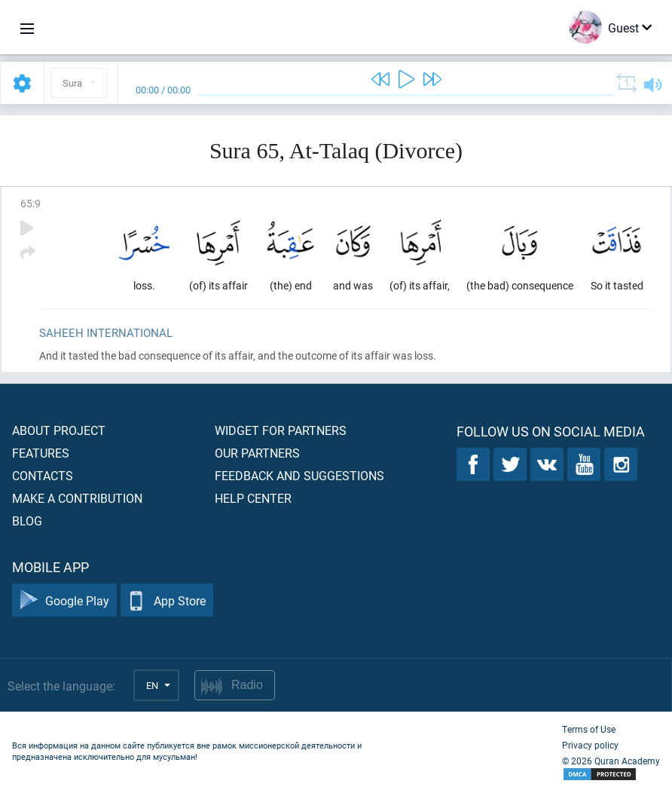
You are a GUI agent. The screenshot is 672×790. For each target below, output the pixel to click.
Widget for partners (281, 430)
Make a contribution (77, 498)
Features (41, 453)
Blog (27, 521)
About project (59, 430)
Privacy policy (590, 745)
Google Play (64, 600)
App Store (167, 600)
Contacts (43, 475)
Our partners (257, 453)
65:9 (31, 203)
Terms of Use (589, 729)
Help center (253, 498)
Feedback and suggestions (299, 475)
